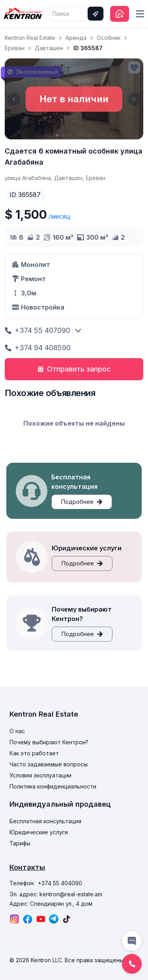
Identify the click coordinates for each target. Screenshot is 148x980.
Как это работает (34, 753)
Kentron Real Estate (30, 38)
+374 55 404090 (60, 883)
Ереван (15, 48)
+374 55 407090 (37, 330)
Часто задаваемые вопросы (49, 764)
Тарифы (20, 843)
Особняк (109, 38)
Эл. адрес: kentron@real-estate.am (56, 894)
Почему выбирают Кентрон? (49, 742)
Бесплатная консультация (45, 821)
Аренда (76, 38)
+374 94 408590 (38, 348)
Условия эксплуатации (40, 775)
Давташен (49, 48)
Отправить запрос (74, 369)
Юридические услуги (39, 832)
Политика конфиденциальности (53, 786)
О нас (17, 731)
